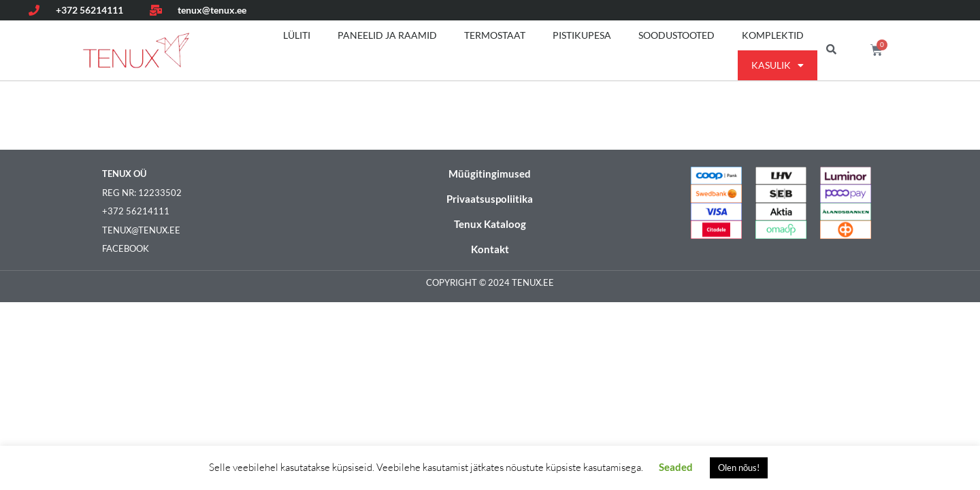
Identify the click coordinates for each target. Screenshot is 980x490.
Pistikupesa (582, 35)
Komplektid (773, 35)
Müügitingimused (490, 174)
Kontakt (490, 249)
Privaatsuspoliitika (490, 199)
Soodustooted (676, 35)
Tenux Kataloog (490, 224)
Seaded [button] (676, 467)
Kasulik (778, 65)
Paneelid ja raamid (387, 35)
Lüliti (297, 35)
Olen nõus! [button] (739, 468)
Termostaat (495, 35)
